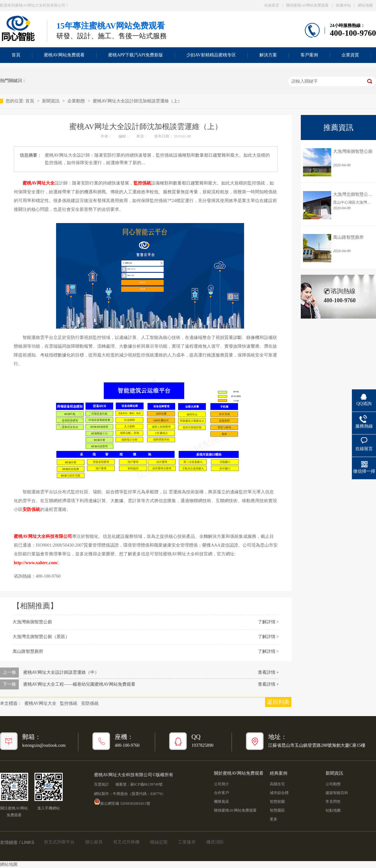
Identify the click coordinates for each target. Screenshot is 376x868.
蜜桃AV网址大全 (39, 183)
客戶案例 (309, 55)
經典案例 (279, 773)
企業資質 (350, 55)
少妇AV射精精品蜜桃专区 (211, 55)
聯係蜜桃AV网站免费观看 (307, 5)
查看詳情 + (268, 672)
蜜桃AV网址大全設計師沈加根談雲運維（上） (137, 101)
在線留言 (272, 5)
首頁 (30, 101)
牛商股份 (120, 794)
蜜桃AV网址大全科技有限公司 (43, 536)
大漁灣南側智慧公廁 (32, 622)
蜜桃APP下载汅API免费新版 (135, 55)
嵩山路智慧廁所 (28, 651)
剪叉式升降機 (126, 842)
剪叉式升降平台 (59, 842)
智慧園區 (277, 810)
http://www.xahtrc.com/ (36, 563)
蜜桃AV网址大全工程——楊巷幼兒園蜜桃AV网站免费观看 (79, 684)
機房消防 (215, 842)
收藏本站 (343, 5)
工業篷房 (187, 842)
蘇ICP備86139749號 (146, 784)
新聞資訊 (51, 101)
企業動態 (77, 101)
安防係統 (31, 509)
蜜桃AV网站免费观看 (64, 55)
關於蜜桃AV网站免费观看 (239, 773)
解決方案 (268, 55)
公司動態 (333, 784)
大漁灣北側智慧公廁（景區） (41, 637)
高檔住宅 (277, 784)
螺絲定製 (159, 842)
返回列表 (278, 702)
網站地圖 (365, 5)
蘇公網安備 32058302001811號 (122, 802)
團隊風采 (222, 802)
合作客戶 (222, 793)
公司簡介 (222, 784)
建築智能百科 (337, 793)
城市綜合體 (279, 793)
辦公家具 (94, 842)
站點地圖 (333, 810)
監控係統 (142, 183)
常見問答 (333, 802)
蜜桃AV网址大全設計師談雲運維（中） (61, 672)
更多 (274, 819)
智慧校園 (277, 802)
